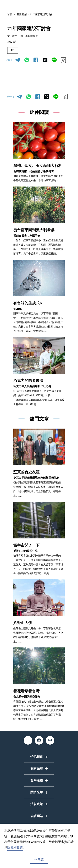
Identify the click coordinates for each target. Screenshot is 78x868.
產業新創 (22, 15)
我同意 (39, 859)
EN (13, 50)
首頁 (10, 15)
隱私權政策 (15, 848)
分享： (9, 60)
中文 (37, 6)
